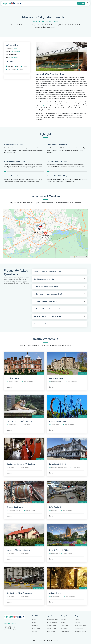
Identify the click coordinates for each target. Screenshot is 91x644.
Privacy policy (36, 628)
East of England (53, 21)
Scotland (77, 622)
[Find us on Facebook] (10, 628)
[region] (45, 234)
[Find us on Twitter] (6, 628)
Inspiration (81, 3)
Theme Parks (65, 625)
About (34, 622)
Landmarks (64, 628)
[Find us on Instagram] (15, 628)
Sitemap (35, 631)
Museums (64, 619)
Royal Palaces (65, 631)
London (77, 619)
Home (34, 619)
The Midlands (79, 628)
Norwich (14, 49)
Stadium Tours (39, 21)
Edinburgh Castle (51, 625)
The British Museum (52, 622)
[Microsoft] (79, 257)
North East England (80, 631)
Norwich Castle (42, 106)
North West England (81, 625)
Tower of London (51, 628)
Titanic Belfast (51, 631)
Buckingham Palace (52, 619)
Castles (63, 622)
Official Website (14, 57)
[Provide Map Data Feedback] (86, 257)
